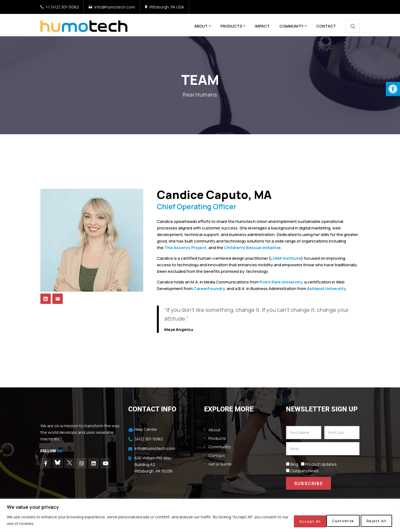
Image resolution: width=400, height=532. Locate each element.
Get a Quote (220, 464)
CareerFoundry (209, 289)
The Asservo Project (185, 248)
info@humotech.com (115, 7)
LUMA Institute (286, 258)
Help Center (146, 429)
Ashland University (326, 289)
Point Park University (281, 282)
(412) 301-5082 (149, 439)
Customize (295, 521)
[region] (200, 516)
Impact (262, 25)
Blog (294, 464)
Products (231, 25)
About (201, 25)
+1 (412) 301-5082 (62, 7)
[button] (393, 89)
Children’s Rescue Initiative (252, 248)
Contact (326, 25)
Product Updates (321, 464)
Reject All (335, 521)
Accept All (374, 521)
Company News (305, 471)
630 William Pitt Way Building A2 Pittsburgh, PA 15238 (153, 464)
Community (291, 25)
